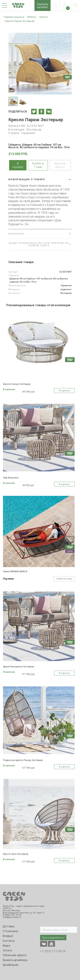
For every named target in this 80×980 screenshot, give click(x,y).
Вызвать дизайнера (15, 960)
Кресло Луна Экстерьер (16, 854)
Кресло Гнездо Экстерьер (17, 384)
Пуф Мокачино (11, 478)
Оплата (7, 950)
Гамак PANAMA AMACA (15, 571)
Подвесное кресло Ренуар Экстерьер (23, 760)
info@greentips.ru (12, 917)
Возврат (8, 936)
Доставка (9, 926)
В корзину (64, 390)
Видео (7, 945)
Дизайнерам (11, 965)
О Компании (10, 931)
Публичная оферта (15, 955)
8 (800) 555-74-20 (12, 915)
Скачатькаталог (43, 6)
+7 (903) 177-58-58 (53, 951)
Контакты (9, 941)
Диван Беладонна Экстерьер (18, 667)
